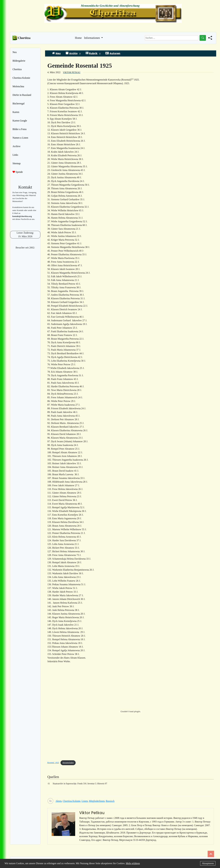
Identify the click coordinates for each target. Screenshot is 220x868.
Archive (16, 146)
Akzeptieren (208, 863)
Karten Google (20, 121)
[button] (132, 80)
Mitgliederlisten (97, 801)
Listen (85, 801)
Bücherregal (18, 103)
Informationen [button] (92, 38)
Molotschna (18, 86)
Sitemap (16, 163)
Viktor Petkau (72, 72)
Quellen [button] (53, 777)
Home (78, 38)
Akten (59, 801)
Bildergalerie (19, 61)
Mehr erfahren (133, 863)
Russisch (110, 801)
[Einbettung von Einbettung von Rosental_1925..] (131, 712)
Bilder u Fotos (20, 129)
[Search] (172, 38)
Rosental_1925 (53, 763)
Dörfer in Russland (22, 95)
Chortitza (17, 69)
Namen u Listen (20, 138)
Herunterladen (68, 763)
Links (15, 155)
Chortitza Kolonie (21, 78)
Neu (15, 52)
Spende (18, 172)
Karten (16, 112)
